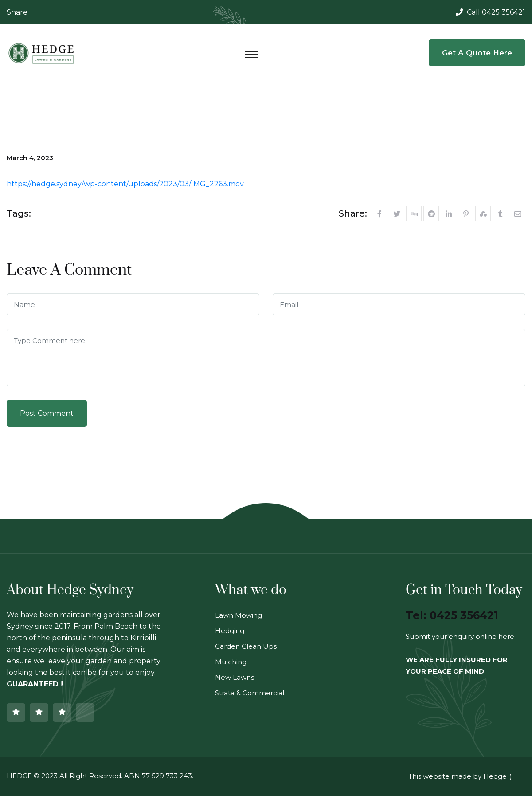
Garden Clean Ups (246, 646)
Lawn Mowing (239, 615)
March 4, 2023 (30, 158)
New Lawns (235, 677)
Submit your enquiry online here (460, 636)
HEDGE (19, 776)
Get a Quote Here (477, 53)
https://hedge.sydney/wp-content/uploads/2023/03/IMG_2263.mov (125, 184)
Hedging (230, 631)
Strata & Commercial (250, 693)
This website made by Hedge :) (460, 776)
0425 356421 (504, 12)
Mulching (231, 662)
